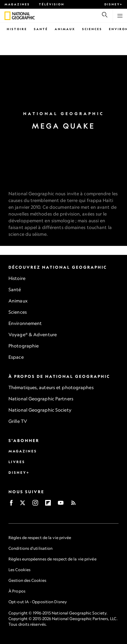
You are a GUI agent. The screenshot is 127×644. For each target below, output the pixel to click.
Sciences (92, 29)
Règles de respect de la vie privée (40, 538)
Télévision (52, 4)
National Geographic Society (40, 410)
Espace (16, 357)
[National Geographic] (7, 16)
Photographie (24, 346)
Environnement (25, 323)
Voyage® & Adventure (33, 335)
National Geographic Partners (41, 399)
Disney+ (113, 4)
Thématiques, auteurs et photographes (51, 387)
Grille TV (18, 421)
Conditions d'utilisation (30, 548)
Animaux (65, 29)
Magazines (17, 4)
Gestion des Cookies (27, 580)
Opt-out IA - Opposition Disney (38, 602)
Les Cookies (19, 570)
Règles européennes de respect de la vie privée (52, 559)
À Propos (17, 591)
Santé (41, 29)
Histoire (17, 29)
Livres (17, 462)
